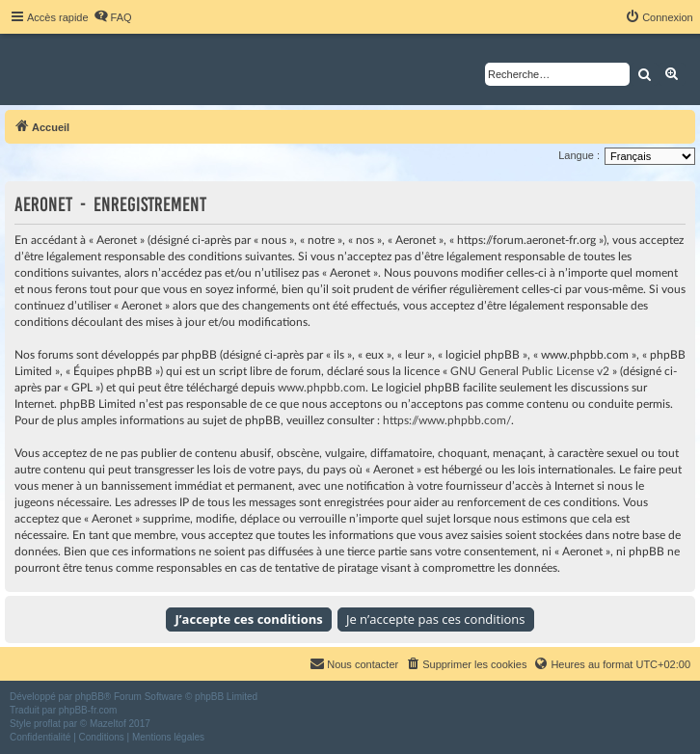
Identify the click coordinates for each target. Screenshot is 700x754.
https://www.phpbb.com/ (447, 420)
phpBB (90, 697)
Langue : (579, 155)
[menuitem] (113, 17)
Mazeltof (108, 724)
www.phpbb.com (322, 388)
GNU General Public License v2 (530, 371)
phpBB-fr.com (88, 710)
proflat (47, 724)
